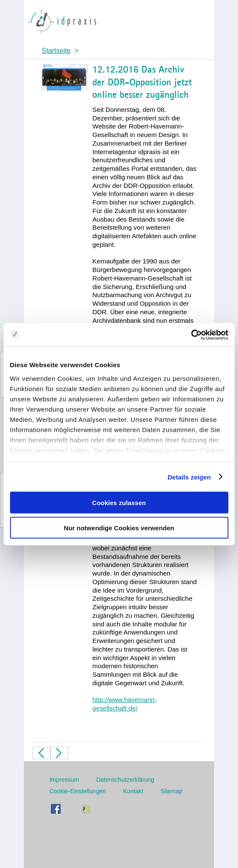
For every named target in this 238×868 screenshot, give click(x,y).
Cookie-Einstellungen (78, 791)
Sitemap (172, 791)
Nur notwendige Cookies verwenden (119, 528)
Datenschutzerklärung (125, 780)
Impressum (64, 780)
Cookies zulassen (119, 503)
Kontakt (133, 791)
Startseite (56, 51)
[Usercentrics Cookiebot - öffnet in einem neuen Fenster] (191, 335)
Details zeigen (189, 477)
